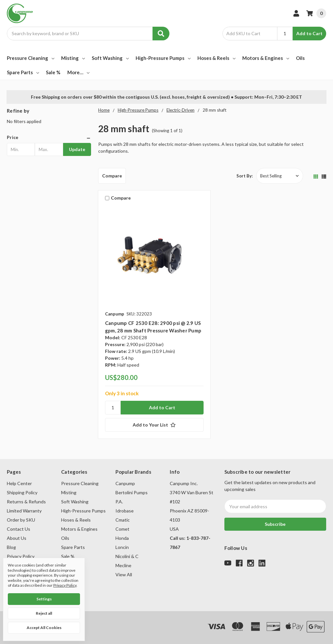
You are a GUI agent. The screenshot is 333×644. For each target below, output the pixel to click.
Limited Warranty (24, 511)
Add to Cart (309, 33)
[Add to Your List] (154, 425)
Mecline (123, 565)
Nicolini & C (127, 556)
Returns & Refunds (26, 502)
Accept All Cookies (44, 628)
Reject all (44, 613)
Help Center (19, 483)
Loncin (122, 547)
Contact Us (19, 529)
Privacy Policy (21, 556)
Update (77, 149)
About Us (17, 538)
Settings (44, 599)
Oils (300, 58)
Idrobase (125, 511)
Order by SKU (21, 520)
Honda (122, 538)
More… (78, 72)
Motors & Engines (266, 58)
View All (124, 574)
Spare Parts (23, 72)
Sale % (53, 72)
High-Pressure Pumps (163, 58)
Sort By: (245, 176)
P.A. (119, 502)
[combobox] (88, 34)
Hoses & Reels (216, 58)
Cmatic (123, 520)
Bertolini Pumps (132, 492)
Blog (11, 547)
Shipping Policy (22, 492)
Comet (122, 529)
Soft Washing (110, 58)
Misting (73, 58)
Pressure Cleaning (31, 58)
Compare (112, 176)
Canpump (125, 483)
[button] (49, 137)
